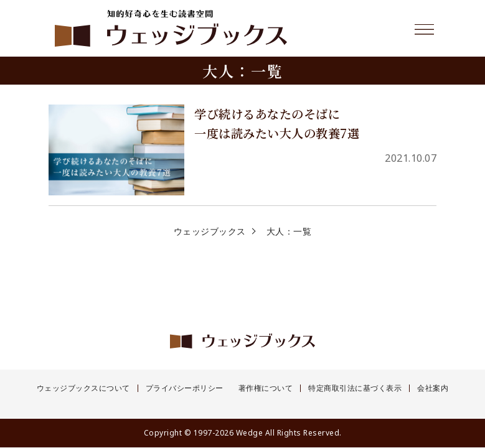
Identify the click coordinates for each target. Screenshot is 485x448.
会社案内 (433, 388)
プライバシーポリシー (185, 388)
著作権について (266, 388)
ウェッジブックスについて (83, 388)
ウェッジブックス (210, 231)
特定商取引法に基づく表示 (355, 388)
